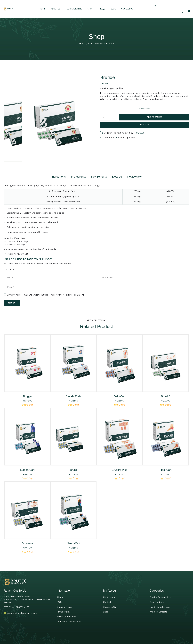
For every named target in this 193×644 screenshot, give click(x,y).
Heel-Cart (166, 469)
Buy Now (145, 125)
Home (82, 44)
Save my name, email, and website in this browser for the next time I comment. (46, 294)
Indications (56, 176)
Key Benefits (99, 176)
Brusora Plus (120, 469)
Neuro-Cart (73, 542)
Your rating (9, 268)
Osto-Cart (120, 395)
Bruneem (27, 542)
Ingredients (77, 176)
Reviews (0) (137, 176)
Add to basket (155, 117)
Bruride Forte (73, 395)
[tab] (56, 176)
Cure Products (96, 44)
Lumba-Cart (27, 469)
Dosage (119, 176)
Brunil (73, 469)
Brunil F (166, 395)
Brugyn (27, 395)
